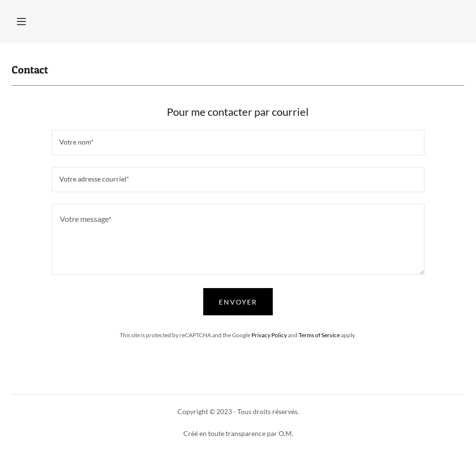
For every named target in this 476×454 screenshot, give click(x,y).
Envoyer (238, 302)
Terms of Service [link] (319, 335)
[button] (21, 21)
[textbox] (238, 143)
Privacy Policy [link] (269, 335)
